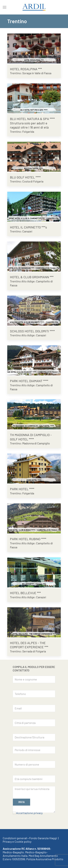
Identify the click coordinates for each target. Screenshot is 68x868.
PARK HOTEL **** (22, 489)
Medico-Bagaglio (13, 852)
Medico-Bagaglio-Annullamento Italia (25, 854)
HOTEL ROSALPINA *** (26, 69)
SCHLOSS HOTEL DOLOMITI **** (32, 331)
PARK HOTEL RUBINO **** (28, 539)
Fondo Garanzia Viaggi (43, 838)
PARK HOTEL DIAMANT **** (29, 381)
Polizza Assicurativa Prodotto (45, 859)
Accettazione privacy (29, 813)
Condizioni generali (15, 838)
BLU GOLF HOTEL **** (25, 177)
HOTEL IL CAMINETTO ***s (28, 227)
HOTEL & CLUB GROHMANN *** (32, 277)
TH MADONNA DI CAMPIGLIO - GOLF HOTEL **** (31, 437)
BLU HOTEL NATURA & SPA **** (32, 119)
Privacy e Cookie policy (17, 841)
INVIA (21, 802)
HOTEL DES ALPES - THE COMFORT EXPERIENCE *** (29, 645)
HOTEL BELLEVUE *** (25, 593)
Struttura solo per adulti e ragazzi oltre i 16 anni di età (29, 125)
